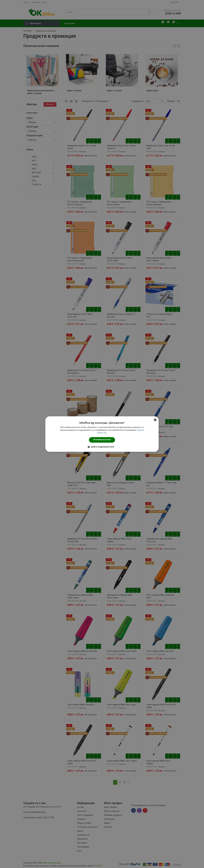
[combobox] (155, 420)
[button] (102, 447)
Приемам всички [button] (102, 440)
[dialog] (102, 434)
